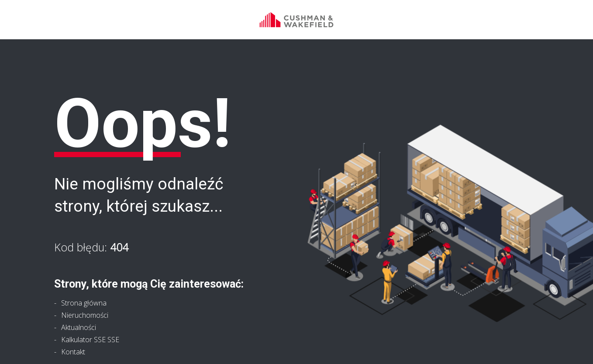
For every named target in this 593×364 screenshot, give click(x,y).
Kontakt (73, 352)
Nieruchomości (85, 315)
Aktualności (79, 327)
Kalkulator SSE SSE (90, 340)
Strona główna (84, 303)
